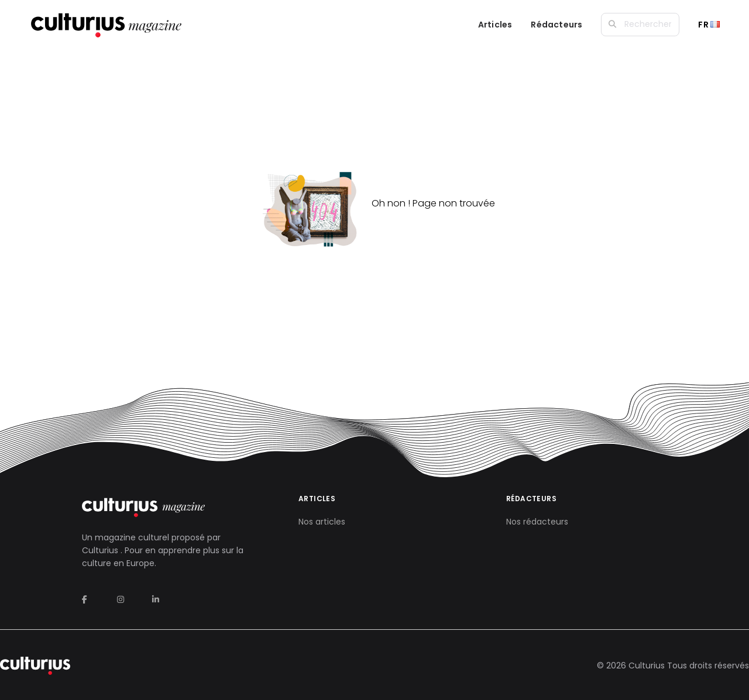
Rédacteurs (556, 25)
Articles (495, 25)
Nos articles (322, 522)
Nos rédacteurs (537, 522)
